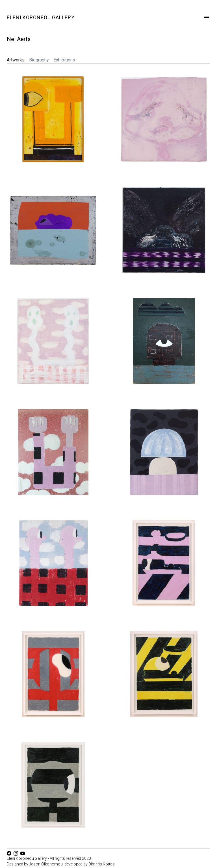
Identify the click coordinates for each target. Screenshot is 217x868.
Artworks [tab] (16, 60)
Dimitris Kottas (102, 864)
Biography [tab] (39, 60)
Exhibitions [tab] (64, 60)
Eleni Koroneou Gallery (41, 17)
